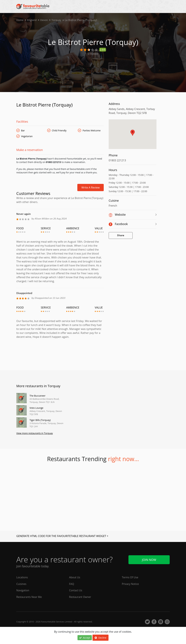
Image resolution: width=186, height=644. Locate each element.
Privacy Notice (131, 584)
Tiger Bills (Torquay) (40, 420)
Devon (45, 20)
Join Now (149, 559)
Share (121, 235)
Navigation (23, 590)
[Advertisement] (60, 353)
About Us (75, 577)
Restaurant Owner (80, 597)
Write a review (91, 188)
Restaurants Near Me (29, 597)
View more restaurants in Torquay (35, 434)
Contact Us (76, 590)
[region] (133, 136)
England (32, 20)
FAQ (72, 584)
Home (20, 20)
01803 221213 (117, 160)
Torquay (57, 20)
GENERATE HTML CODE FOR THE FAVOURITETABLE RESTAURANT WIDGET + (62, 536)
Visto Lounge (36, 408)
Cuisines (21, 584)
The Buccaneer (38, 396)
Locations (22, 577)
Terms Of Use (130, 577)
